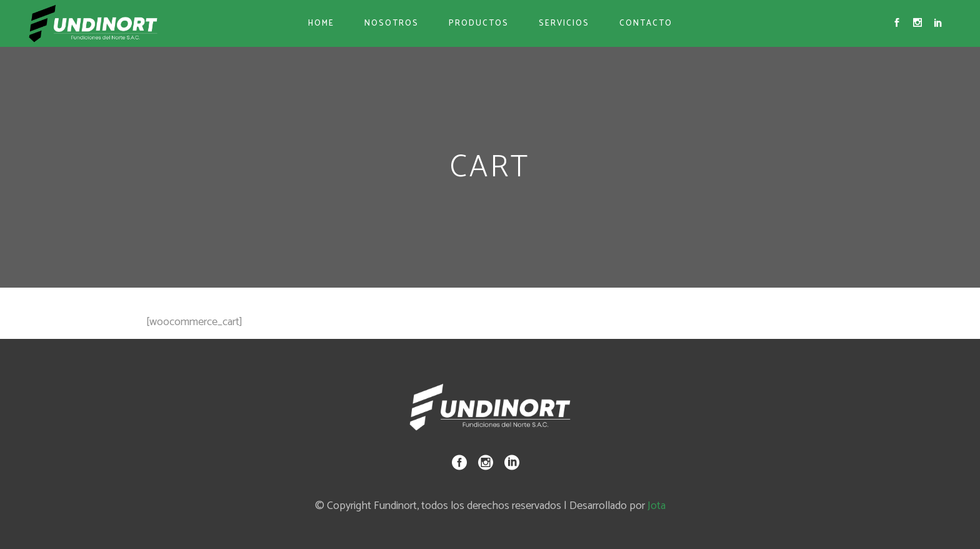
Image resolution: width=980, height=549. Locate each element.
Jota (657, 506)
